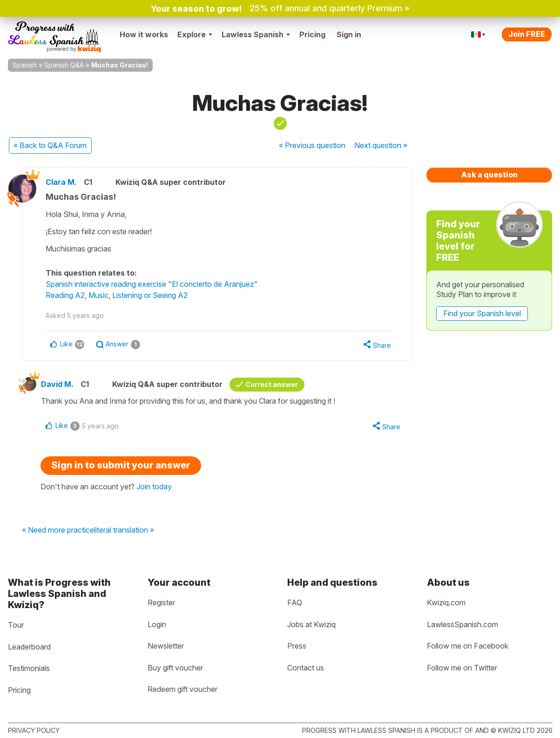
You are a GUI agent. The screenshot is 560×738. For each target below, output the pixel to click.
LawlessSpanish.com (462, 624)
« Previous (312, 145)
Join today (154, 487)
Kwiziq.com (446, 603)
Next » (381, 145)
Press (297, 646)
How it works (144, 34)
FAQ (295, 603)
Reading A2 (65, 295)
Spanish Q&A (64, 65)
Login (157, 624)
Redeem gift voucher (182, 689)
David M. (57, 384)
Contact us (306, 668)
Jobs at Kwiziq (311, 624)
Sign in (349, 34)
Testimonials (29, 668)
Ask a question (489, 175)
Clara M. (61, 182)
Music (98, 295)
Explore (195, 34)
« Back (50, 145)
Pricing (312, 34)
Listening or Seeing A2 (150, 295)
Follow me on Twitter (462, 668)
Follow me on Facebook (468, 646)
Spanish (25, 65)
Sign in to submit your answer (121, 465)
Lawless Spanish (256, 34)
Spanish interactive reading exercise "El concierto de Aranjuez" (152, 284)
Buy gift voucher (175, 668)
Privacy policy (34, 730)
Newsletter (166, 646)
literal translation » (124, 530)
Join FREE (527, 34)
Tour (16, 625)
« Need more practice (58, 530)
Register (161, 603)
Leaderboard (29, 647)
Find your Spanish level (482, 313)
